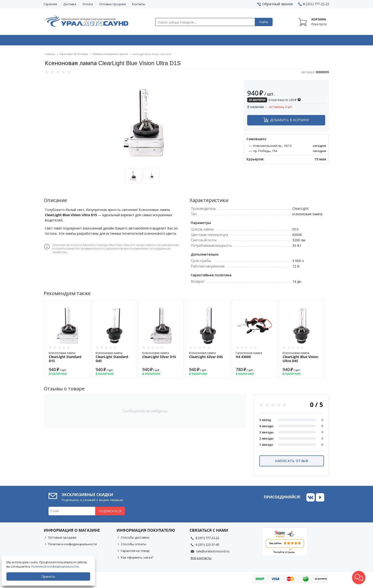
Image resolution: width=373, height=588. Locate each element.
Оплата (88, 4)
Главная (50, 56)
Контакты (139, 4)
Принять (49, 576)
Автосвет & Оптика (246, 41)
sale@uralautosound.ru (213, 553)
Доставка (70, 4)
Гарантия (50, 4)
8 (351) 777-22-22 (207, 539)
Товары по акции (302, 41)
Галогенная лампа (255, 356)
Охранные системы (130, 41)
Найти (264, 22)
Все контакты (201, 559)
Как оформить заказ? (137, 559)
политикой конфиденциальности (56, 566)
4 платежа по (274, 101)
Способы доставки (135, 539)
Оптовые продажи (112, 4)
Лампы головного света (104, 56)
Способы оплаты (134, 545)
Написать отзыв (292, 462)
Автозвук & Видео (72, 41)
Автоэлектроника (188, 41)
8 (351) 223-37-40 (207, 546)
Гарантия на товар (135, 552)
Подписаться (110, 512)
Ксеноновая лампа (68, 358)
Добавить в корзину (290, 121)
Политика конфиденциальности (72, 545)
